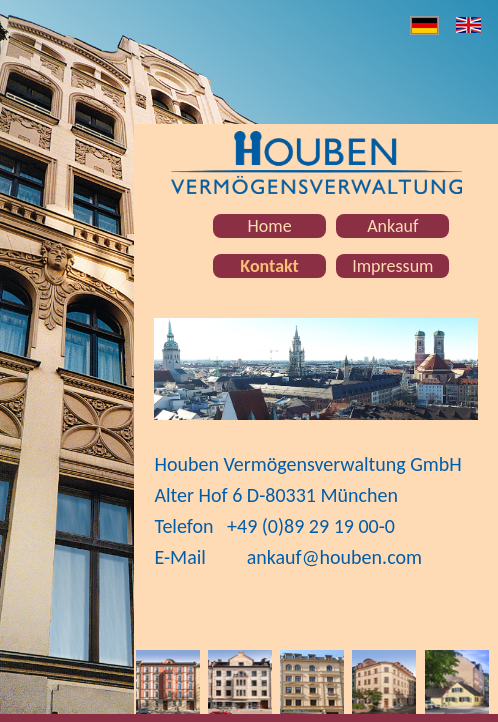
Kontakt (269, 266)
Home (270, 226)
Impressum (392, 266)
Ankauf (392, 226)
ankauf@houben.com (334, 557)
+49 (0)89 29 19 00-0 (311, 526)
